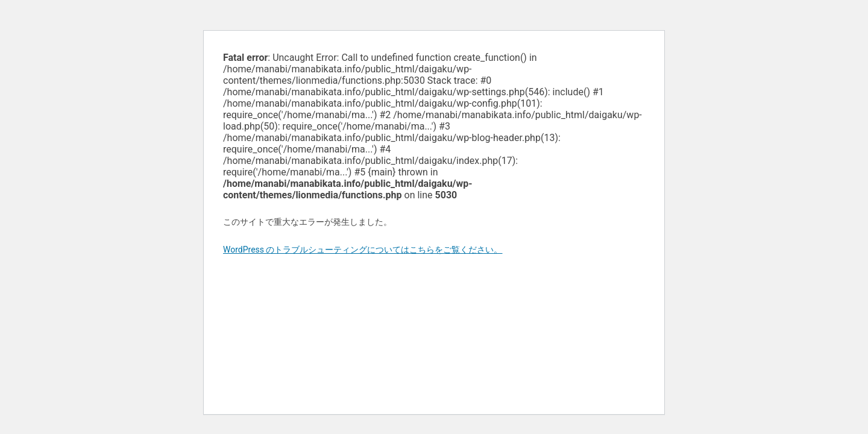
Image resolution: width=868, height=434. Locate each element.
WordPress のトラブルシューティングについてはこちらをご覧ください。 (363, 250)
